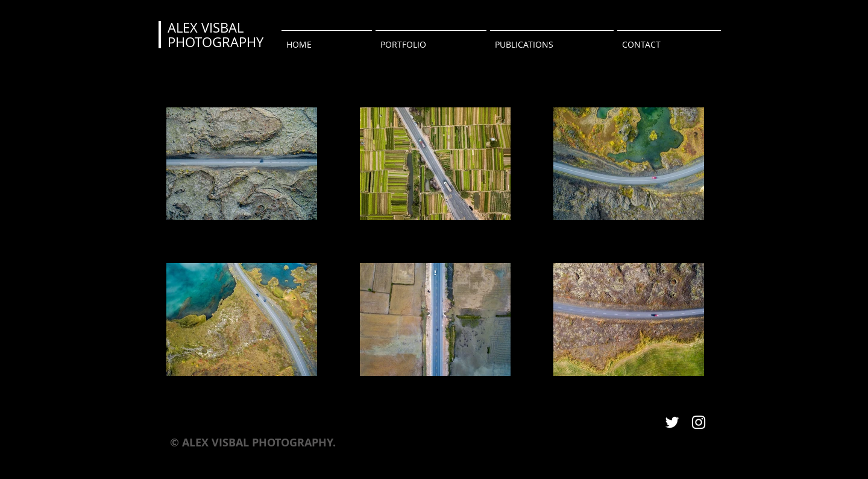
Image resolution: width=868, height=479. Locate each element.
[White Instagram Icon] (699, 422)
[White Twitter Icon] (672, 422)
